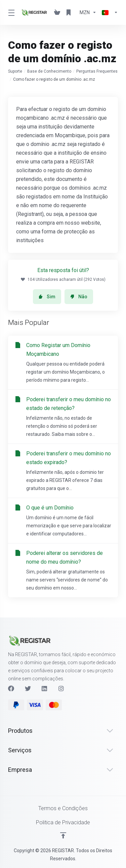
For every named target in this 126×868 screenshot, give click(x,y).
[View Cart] (57, 12)
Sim (47, 297)
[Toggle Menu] (11, 12)
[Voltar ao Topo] (63, 835)
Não (79, 297)
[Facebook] (11, 688)
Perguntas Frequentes (97, 71)
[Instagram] (61, 688)
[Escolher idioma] (109, 12)
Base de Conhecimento (49, 71)
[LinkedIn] (45, 688)
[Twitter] (28, 688)
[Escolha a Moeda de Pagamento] (88, 12)
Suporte (15, 71)
